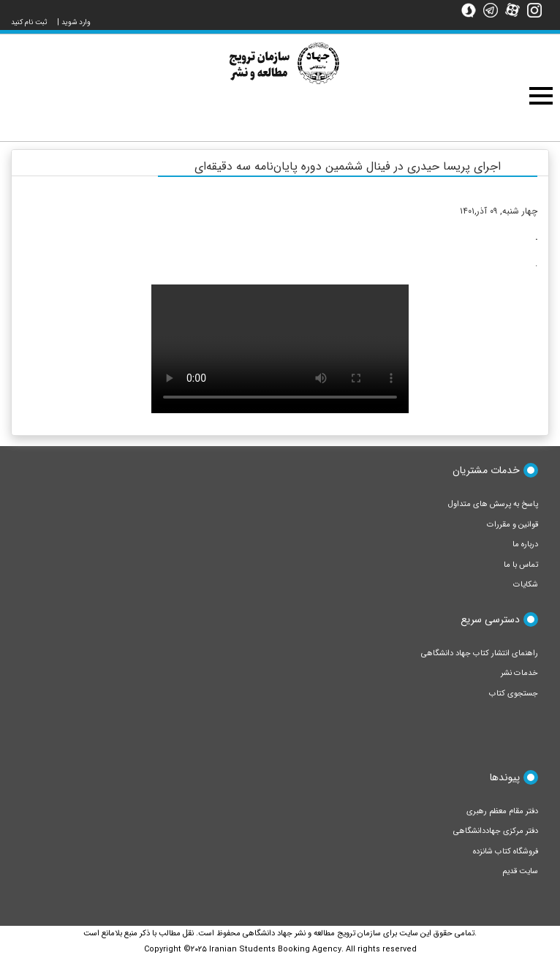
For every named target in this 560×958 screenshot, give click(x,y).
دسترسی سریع (490, 619)
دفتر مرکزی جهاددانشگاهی (496, 831)
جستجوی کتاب (514, 694)
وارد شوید (76, 22)
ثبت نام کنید (29, 22)
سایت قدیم (520, 871)
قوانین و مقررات (512, 525)
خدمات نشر (519, 673)
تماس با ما (521, 565)
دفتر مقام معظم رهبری (502, 811)
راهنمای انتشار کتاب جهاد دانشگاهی (480, 653)
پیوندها (505, 777)
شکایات (526, 585)
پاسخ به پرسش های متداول (493, 504)
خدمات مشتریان (486, 470)
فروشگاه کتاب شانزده (506, 852)
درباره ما (525, 544)
